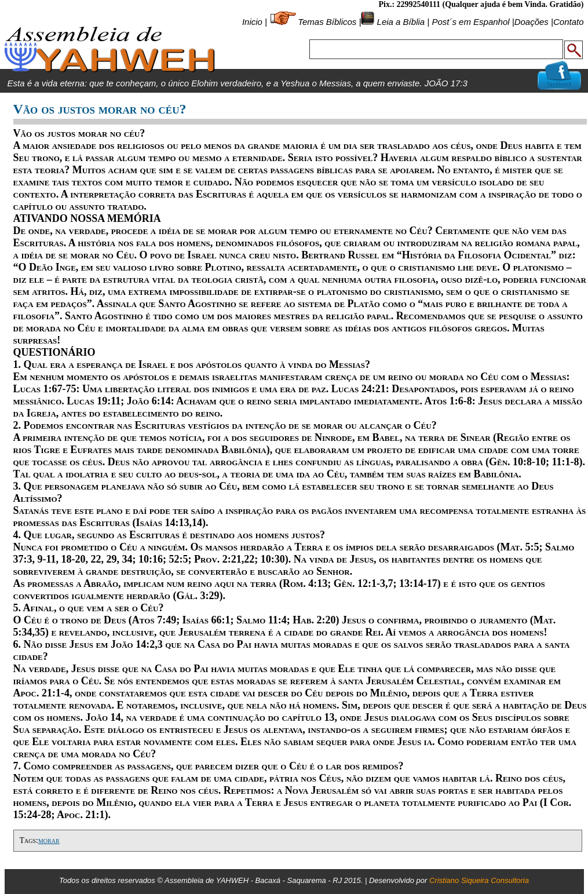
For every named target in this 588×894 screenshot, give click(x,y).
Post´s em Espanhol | (473, 22)
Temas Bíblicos (327, 22)
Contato (569, 22)
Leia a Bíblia (399, 22)
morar (49, 840)
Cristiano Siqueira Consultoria (479, 880)
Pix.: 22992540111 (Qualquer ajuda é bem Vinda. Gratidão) (481, 4)
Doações (532, 22)
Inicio (252, 22)
